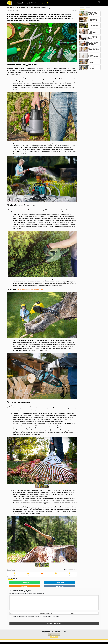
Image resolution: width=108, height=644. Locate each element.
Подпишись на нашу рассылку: (54, 632)
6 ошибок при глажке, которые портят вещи (93, 13)
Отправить (54, 637)
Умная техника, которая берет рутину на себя (93, 19)
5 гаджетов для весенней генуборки (93, 67)
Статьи (13, 11)
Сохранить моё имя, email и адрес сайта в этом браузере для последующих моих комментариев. (35, 617)
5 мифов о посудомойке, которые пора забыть (92, 32)
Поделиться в (25, 583)
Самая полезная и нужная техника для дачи (30, 289)
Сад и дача (9, 11)
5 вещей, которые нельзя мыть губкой (94, 49)
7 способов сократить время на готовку (94, 61)
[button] (76, 461)
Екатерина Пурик (72, 570)
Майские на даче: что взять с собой (93, 25)
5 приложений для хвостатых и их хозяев (93, 37)
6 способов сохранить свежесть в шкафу (93, 55)
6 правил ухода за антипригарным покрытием (93, 43)
